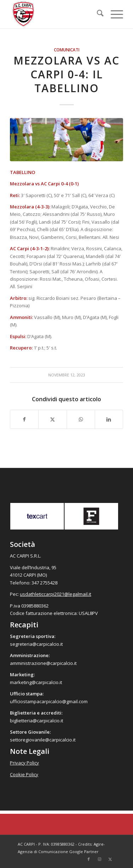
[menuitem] (97, 14)
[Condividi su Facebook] (24, 419)
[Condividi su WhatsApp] (81, 419)
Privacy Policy (24, 763)
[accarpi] (55, 14)
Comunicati (67, 50)
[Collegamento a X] (110, 859)
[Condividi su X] (52, 419)
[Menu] (113, 14)
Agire (99, 844)
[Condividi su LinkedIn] (109, 419)
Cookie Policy (24, 774)
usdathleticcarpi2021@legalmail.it (56, 594)
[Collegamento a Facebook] (89, 859)
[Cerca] (97, 14)
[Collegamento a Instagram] (99, 859)
